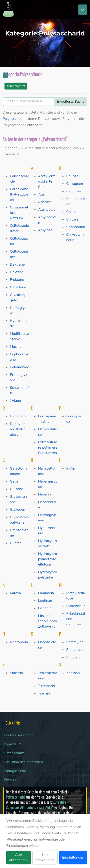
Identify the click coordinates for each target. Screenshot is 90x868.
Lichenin (45, 608)
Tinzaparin (47, 686)
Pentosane (75, 650)
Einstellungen (73, 858)
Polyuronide (20, 367)
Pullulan (73, 657)
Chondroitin (76, 227)
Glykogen (18, 510)
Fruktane (17, 280)
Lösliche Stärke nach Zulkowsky (48, 621)
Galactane (18, 287)
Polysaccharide (14, 119)
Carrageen (75, 184)
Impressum (13, 744)
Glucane (16, 489)
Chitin (71, 212)
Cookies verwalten (19, 735)
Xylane (15, 401)
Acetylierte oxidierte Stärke (47, 181)
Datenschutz (14, 753)
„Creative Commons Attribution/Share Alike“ (36, 805)
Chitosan (73, 219)
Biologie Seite (15, 771)
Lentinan (45, 601)
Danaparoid (19, 416)
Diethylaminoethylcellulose (19, 429)
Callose (72, 176)
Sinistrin (16, 673)
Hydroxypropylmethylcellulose (48, 559)
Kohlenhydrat (16, 86)
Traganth (45, 693)
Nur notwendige (45, 858)
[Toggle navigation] (83, 10)
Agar (42, 194)
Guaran (16, 543)
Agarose (45, 202)
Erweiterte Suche (71, 102)
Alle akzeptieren (19, 858)
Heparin (45, 494)
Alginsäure (47, 210)
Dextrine (17, 272)
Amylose (45, 230)
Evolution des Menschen (23, 762)
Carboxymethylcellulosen (19, 194)
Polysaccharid (15, 797)
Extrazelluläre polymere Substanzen (48, 448)
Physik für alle (15, 780)
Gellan (15, 481)
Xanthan (73, 673)
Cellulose (74, 191)
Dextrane (17, 264)
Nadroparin (19, 642)
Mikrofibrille (76, 606)
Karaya (15, 593)
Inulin (71, 468)
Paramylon (75, 642)
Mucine (16, 347)
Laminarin (46, 593)
